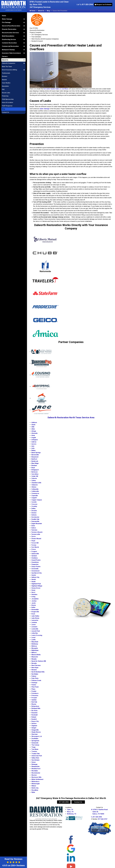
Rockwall (34, 715)
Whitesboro (35, 782)
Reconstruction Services (10, 32)
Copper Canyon (37, 500)
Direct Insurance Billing (9, 69)
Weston (34, 775)
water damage (45, 109)
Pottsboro (35, 693)
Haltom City (35, 577)
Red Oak (34, 702)
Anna (33, 435)
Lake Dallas (35, 616)
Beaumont (35, 457)
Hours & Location (8, 102)
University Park (37, 756)
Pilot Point (35, 687)
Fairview (34, 530)
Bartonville (35, 455)
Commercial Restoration (10, 46)
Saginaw (34, 726)
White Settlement (37, 779)
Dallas (34, 508)
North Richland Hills (38, 672)
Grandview (35, 562)
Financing (5, 96)
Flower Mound (36, 539)
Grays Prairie (36, 567)
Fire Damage (6, 22)
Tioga (33, 747)
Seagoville (35, 730)
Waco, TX (70, 812)
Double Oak (35, 519)
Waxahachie (35, 766)
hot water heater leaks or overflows (56, 89)
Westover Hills (36, 777)
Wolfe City (35, 788)
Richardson (35, 706)
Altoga (34, 431)
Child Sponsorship (8, 99)
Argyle (34, 438)
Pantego (34, 683)
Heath (33, 582)
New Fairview (36, 665)
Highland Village (37, 586)
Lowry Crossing (37, 635)
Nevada (34, 663)
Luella (33, 640)
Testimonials (6, 73)
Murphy (34, 659)
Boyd (33, 468)
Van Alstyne (35, 760)
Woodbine (35, 790)
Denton (34, 513)
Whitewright (36, 784)
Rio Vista (34, 711)
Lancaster (35, 620)
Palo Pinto (35, 678)
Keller (33, 607)
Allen (33, 429)
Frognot (34, 551)
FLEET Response (7, 105)
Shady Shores (36, 732)
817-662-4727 (103, 819)
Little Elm (35, 633)
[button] (24, 19)
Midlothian (35, 650)
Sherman (34, 734)
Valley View (35, 758)
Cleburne (35, 485)
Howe (33, 590)
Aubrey (34, 442)
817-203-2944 (86, 4)
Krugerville (35, 612)
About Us (41, 11)
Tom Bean (35, 749)
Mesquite (35, 648)
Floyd (33, 541)
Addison (34, 422)
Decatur (34, 511)
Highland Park (36, 584)
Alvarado (34, 433)
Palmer (34, 676)
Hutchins (34, 594)
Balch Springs (36, 453)
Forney (34, 545)
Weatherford (36, 769)
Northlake (35, 674)
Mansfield (35, 642)
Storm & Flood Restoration (11, 25)
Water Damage (7, 19)
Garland (34, 556)
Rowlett (34, 719)
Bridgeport (35, 470)
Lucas (33, 637)
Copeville (35, 496)
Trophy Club (35, 754)
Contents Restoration (9, 43)
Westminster (36, 773)
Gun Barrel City (37, 573)
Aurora (34, 444)
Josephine (35, 599)
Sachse (34, 723)
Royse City (35, 721)
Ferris (34, 536)
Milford (34, 653)
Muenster (35, 657)
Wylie (33, 792)
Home (33, 11)
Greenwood (35, 571)
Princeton (35, 696)
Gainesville (35, 554)
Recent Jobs (6, 92)
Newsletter (5, 86)
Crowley (34, 506)
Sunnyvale (35, 743)
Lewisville (35, 629)
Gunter (34, 575)
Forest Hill (35, 543)
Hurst (33, 592)
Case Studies (6, 83)
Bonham (34, 465)
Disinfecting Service (9, 39)
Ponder (34, 691)
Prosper (34, 698)
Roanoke (34, 713)
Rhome (34, 704)
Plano (33, 689)
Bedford (34, 459)
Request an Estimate (103, 5)
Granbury (35, 558)
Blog (48, 11)
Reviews (5, 76)
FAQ (3, 89)
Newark (34, 670)
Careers (5, 56)
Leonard (34, 627)
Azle (33, 448)
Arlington (35, 440)
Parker (34, 685)
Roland (34, 717)
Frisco (34, 549)
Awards (4, 79)
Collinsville (35, 491)
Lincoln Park (36, 631)
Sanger (34, 728)
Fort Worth (35, 547)
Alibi (33, 427)
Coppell (34, 498)
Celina (34, 481)
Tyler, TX (70, 810)
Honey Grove (36, 588)
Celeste (34, 478)
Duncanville (35, 521)
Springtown (35, 741)
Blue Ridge (35, 463)
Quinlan (34, 700)
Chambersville (36, 483)
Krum (33, 614)
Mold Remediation (8, 36)
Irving (33, 597)
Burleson (34, 472)
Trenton (34, 751)
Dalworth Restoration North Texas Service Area (71, 418)
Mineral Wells (36, 655)
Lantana (34, 622)
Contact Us (78, 802)
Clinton (34, 487)
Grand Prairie (36, 560)
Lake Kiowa (35, 618)
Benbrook (35, 461)
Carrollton (35, 474)
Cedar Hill (35, 476)
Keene (34, 605)
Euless (34, 528)
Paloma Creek (36, 680)
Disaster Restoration (9, 29)
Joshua (34, 601)
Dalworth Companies (9, 63)
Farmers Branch (37, 532)
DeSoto (34, 515)
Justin (34, 603)
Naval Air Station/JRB (39, 661)
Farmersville (36, 534)
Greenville (35, 569)
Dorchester (35, 517)
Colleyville (35, 489)
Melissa (34, 646)
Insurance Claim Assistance (11, 53)
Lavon (34, 625)
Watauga (34, 764)
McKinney (35, 644)
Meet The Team (7, 66)
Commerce (35, 493)
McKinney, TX (72, 814)
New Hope (35, 668)
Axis (33, 446)
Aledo (33, 425)
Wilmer (34, 786)
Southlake (35, 739)
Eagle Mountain (37, 524)
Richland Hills (36, 708)
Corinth (34, 502)
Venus (34, 762)
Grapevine (35, 564)
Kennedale (35, 610)
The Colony (35, 745)
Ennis (33, 526)
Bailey (33, 450)
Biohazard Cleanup (8, 49)
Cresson (34, 504)
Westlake (35, 771)
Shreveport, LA (37, 736)
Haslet (34, 579)
